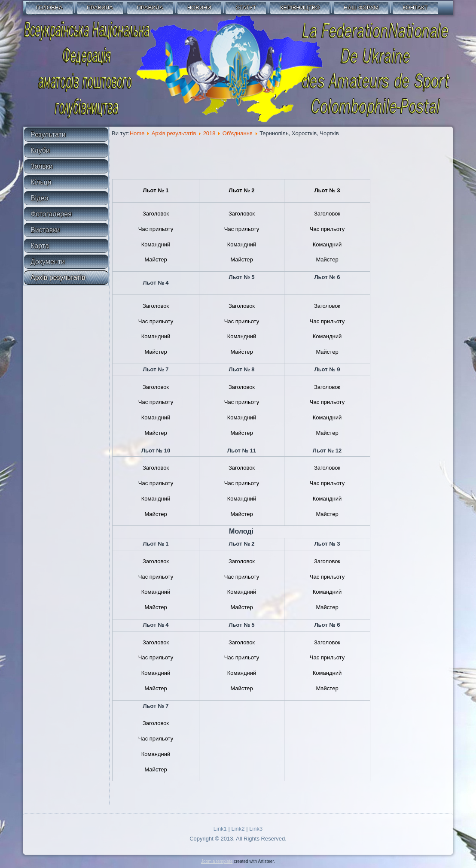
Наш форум (361, 8)
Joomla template (217, 861)
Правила (100, 8)
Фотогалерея (51, 214)
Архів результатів (58, 278)
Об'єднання (238, 133)
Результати (48, 135)
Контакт (415, 8)
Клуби (40, 150)
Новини (199, 8)
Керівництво (300, 8)
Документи (48, 262)
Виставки (45, 230)
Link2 (238, 829)
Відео (39, 198)
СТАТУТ (246, 8)
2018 (209, 133)
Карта (40, 246)
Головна (49, 8)
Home (137, 133)
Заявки (42, 166)
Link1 (220, 829)
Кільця (41, 182)
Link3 (256, 829)
